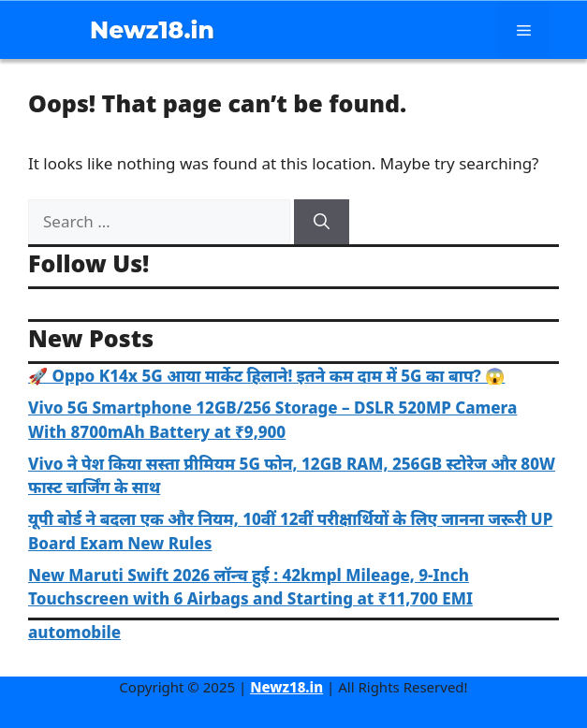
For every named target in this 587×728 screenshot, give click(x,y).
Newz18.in (152, 30)
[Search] (322, 222)
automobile (74, 632)
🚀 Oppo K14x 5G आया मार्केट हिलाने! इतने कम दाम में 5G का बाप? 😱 (266, 376)
